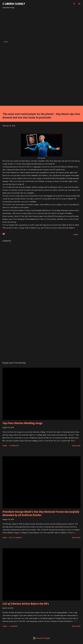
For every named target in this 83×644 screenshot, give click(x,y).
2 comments (14, 446)
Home (6, 42)
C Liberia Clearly (14, 4)
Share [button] (76, 235)
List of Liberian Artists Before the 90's (26, 604)
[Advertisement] (41, 25)
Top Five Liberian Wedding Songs (22, 423)
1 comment (13, 626)
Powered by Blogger (42, 638)
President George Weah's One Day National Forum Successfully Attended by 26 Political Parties (41, 513)
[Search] (74, 4)
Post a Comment (16, 538)
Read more (76, 446)
